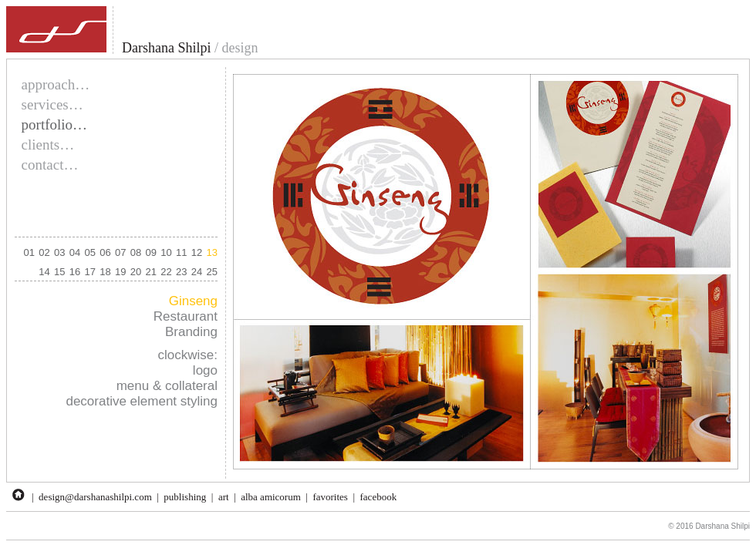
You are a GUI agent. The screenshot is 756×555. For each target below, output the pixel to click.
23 (181, 272)
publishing (185, 497)
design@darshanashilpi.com (95, 497)
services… (52, 104)
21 (151, 272)
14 (44, 272)
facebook (379, 497)
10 (166, 252)
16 (75, 272)
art (224, 497)
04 (75, 252)
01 (29, 252)
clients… (48, 145)
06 (105, 252)
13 (212, 252)
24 (197, 272)
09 (151, 252)
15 (59, 272)
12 (197, 252)
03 (59, 252)
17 (90, 272)
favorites (330, 497)
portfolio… (55, 124)
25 (212, 272)
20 (136, 272)
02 (44, 252)
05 (90, 252)
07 (120, 252)
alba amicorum (271, 497)
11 (181, 252)
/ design (234, 48)
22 (166, 272)
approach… (56, 84)
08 (136, 252)
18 (105, 272)
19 (120, 272)
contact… (50, 165)
